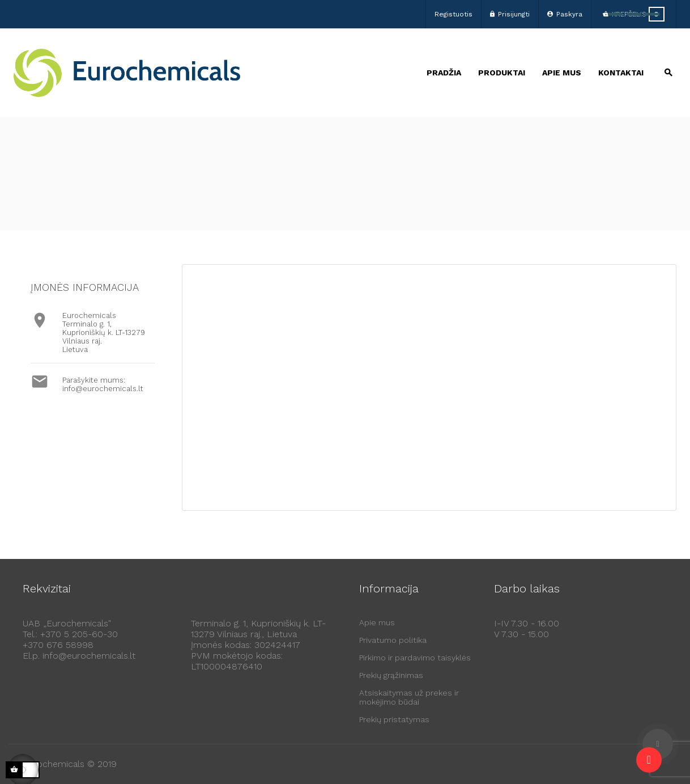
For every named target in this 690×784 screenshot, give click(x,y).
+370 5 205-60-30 (79, 634)
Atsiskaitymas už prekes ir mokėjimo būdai (409, 697)
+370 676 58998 (58, 645)
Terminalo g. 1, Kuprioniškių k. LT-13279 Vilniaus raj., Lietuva (258, 629)
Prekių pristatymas (394, 719)
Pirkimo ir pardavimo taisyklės (415, 658)
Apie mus (377, 622)
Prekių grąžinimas (391, 675)
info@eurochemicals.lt (103, 389)
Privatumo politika (393, 640)
